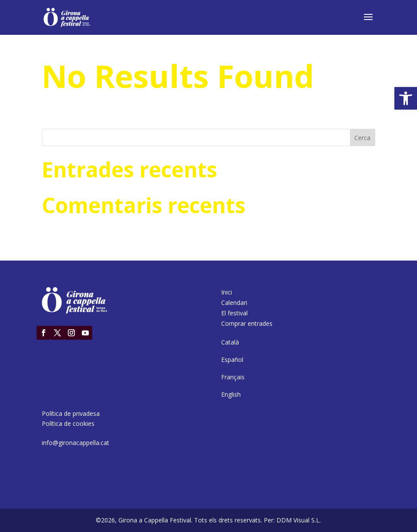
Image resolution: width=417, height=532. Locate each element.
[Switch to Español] (232, 360)
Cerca (362, 138)
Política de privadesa (71, 413)
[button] (406, 98)
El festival (234, 313)
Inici (227, 292)
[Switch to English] (231, 395)
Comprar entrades (247, 323)
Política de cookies (68, 423)
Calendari (234, 303)
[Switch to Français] (233, 377)
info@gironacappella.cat (76, 443)
